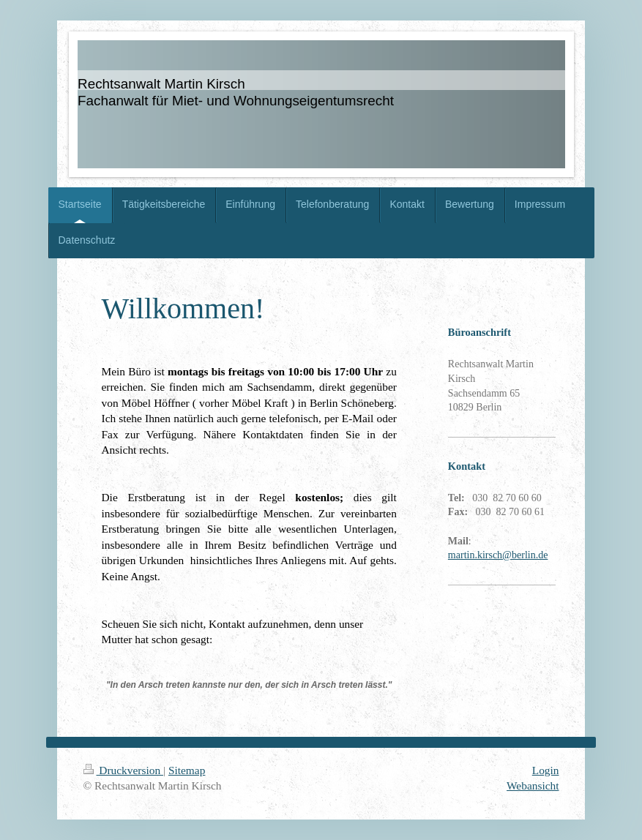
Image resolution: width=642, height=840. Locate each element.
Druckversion (123, 770)
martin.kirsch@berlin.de (498, 555)
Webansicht (533, 785)
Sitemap (187, 770)
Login (546, 770)
